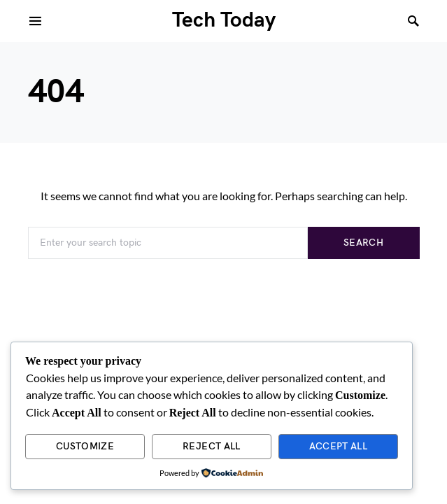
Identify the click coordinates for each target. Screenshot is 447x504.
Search (363, 243)
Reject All (212, 446)
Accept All (339, 446)
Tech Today (224, 20)
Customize (85, 446)
